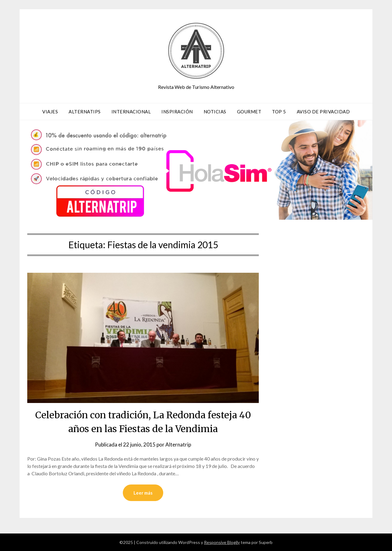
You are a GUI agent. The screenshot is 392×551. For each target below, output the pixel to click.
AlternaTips (85, 112)
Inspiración (177, 112)
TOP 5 (279, 112)
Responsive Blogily (222, 542)
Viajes (50, 112)
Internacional (131, 112)
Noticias (215, 112)
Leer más (143, 493)
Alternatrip (178, 445)
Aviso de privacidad (323, 112)
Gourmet (249, 112)
